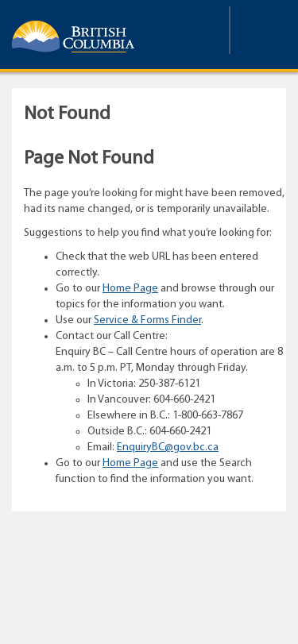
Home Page (130, 289)
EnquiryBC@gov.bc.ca (168, 447)
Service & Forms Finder (147, 320)
